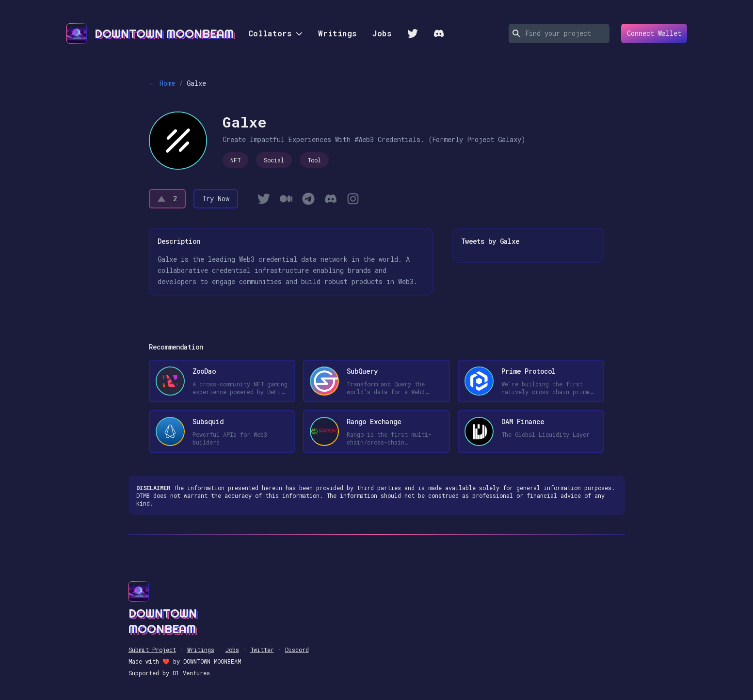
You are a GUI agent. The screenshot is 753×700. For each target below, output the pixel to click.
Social (274, 160)
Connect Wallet (651, 33)
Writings (337, 33)
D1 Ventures (191, 673)
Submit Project (152, 650)
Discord (297, 650)
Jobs (382, 33)
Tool (314, 160)
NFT (235, 160)
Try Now (216, 199)
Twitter (262, 650)
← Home (162, 83)
